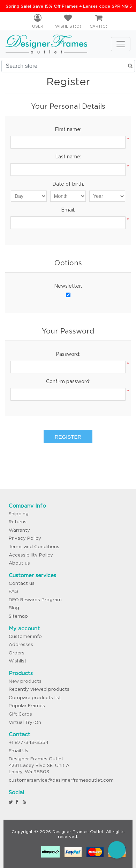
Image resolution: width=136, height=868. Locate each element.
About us (19, 563)
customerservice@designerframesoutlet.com (61, 780)
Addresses (21, 644)
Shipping (19, 514)
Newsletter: (68, 286)
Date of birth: (68, 184)
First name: (68, 129)
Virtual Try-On (25, 722)
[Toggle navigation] (121, 44)
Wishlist (18, 661)
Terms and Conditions (34, 547)
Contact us (22, 583)
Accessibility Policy (31, 555)
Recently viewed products (39, 689)
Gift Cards (20, 714)
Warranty (19, 530)
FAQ (13, 591)
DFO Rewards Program (35, 600)
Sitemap (18, 616)
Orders (17, 653)
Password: (68, 354)
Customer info (25, 636)
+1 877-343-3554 (29, 742)
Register (68, 437)
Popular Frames (27, 706)
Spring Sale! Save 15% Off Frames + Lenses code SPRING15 (69, 6)
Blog (14, 608)
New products (25, 681)
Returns (18, 522)
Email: (68, 210)
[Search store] (68, 66)
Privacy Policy (25, 538)
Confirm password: (68, 381)
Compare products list (35, 698)
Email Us (18, 751)
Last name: (68, 157)
